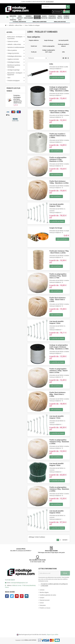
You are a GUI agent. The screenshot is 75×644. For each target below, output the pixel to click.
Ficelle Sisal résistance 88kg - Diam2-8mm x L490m (57, 394)
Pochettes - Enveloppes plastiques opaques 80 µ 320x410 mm (18, 99)
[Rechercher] (56, 7)
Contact (42, 603)
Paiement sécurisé (45, 600)
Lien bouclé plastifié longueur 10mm (56, 464)
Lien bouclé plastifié (63, 40)
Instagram (27, 596)
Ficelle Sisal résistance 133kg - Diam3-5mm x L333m (57, 300)
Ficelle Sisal (34, 46)
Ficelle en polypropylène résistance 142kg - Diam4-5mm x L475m (59, 371)
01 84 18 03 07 (50, 2)
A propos (42, 598)
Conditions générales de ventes (48, 595)
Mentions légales (44, 592)
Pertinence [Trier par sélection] (31, 58)
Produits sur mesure (45, 608)
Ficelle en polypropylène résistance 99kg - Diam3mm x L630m (59, 489)
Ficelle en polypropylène (49, 46)
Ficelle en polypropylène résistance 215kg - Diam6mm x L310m (58, 159)
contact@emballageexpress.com (19, 583)
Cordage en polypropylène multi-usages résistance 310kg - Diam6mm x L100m (59, 347)
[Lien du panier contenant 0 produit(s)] (66, 12)
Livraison (42, 590)
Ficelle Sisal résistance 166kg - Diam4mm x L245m (59, 182)
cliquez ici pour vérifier (52, 635)
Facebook (7, 596)
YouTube (17, 596)
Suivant (65, 540)
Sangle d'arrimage (49, 40)
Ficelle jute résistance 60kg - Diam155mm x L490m (59, 112)
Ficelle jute (34, 52)
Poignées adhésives (34, 40)
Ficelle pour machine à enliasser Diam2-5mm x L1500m (58, 136)
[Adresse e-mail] (49, 573)
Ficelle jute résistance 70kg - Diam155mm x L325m (59, 252)
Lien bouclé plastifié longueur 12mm (56, 417)
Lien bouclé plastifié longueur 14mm (56, 205)
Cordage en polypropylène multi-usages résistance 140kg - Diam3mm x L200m (59, 89)
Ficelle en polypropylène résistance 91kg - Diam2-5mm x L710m (58, 276)
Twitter (12, 596)
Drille (63, 52)
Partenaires (43, 605)
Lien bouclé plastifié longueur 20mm (56, 512)
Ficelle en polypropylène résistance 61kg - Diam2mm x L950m (59, 442)
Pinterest (22, 596)
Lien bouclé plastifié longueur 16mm (56, 322)
